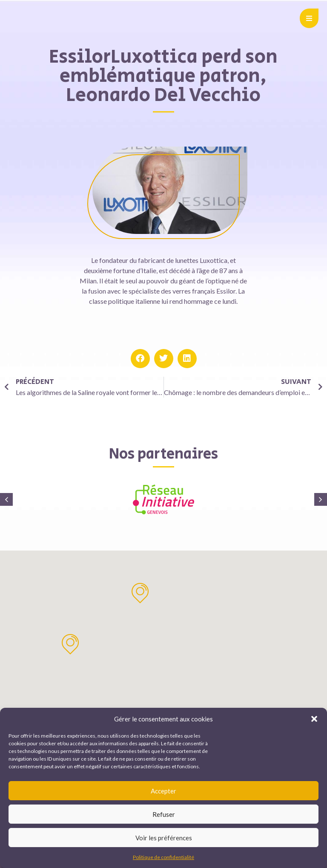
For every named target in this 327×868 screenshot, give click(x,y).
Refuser (164, 814)
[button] (314, 719)
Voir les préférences (164, 838)
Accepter (163, 791)
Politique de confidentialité (163, 857)
